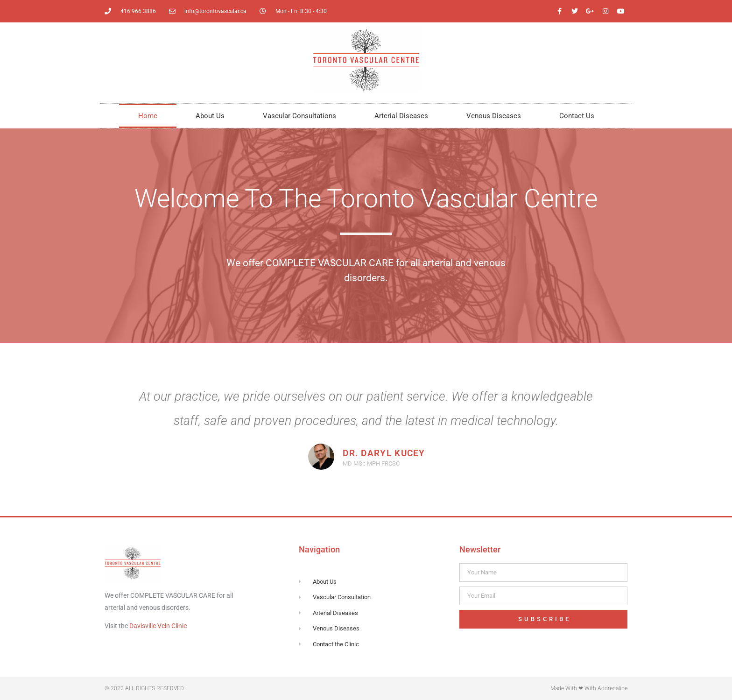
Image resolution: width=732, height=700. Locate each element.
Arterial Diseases (401, 116)
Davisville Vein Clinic (158, 626)
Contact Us (577, 116)
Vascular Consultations (299, 116)
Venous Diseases (494, 116)
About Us (210, 116)
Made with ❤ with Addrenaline (589, 688)
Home (148, 116)
